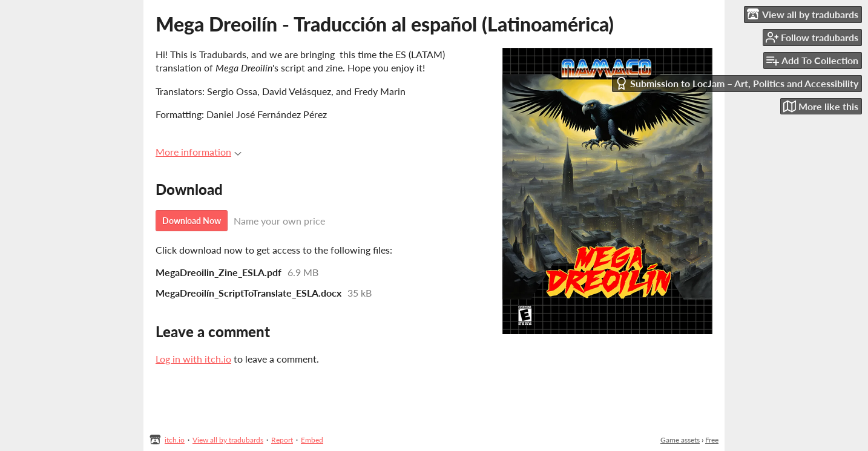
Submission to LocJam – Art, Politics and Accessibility (737, 83)
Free (712, 440)
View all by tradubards (228, 440)
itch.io (175, 440)
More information (199, 152)
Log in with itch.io (193, 359)
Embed (312, 440)
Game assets (680, 440)
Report (282, 440)
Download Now (192, 221)
